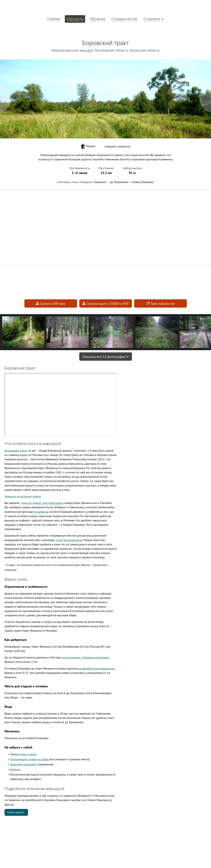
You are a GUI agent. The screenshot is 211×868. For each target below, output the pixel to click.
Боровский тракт (16, 451)
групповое (29, 764)
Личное (15, 764)
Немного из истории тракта (23, 496)
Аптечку (15, 769)
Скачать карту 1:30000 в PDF (106, 304)
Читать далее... (16, 812)
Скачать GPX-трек (51, 304)
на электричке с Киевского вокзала (85, 657)
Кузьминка (41, 512)
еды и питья (28, 754)
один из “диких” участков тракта (42, 503)
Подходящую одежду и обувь (29, 759)
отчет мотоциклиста (69, 540)
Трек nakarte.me (160, 304)
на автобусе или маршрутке (97, 668)
